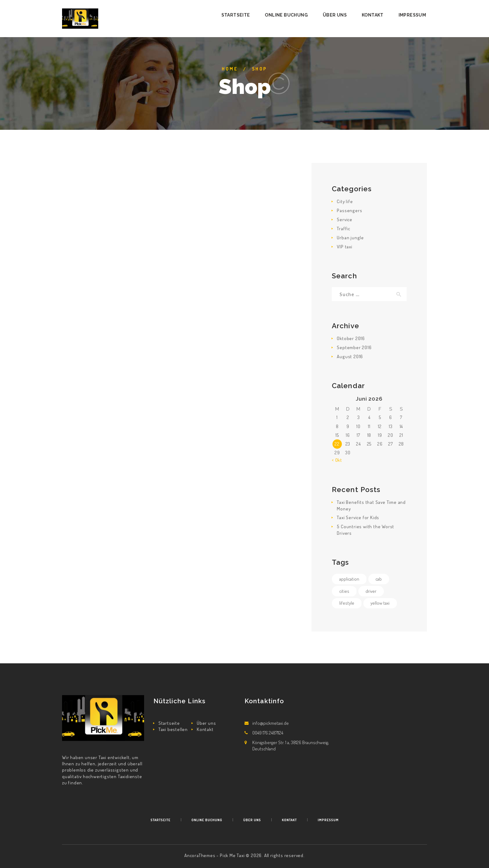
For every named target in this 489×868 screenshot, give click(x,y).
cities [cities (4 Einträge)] (344, 591)
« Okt (337, 460)
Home (230, 69)
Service (345, 219)
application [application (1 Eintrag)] (349, 579)
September (354, 347)
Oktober (351, 338)
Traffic (344, 229)
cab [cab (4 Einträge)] (379, 579)
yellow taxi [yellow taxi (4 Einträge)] (380, 603)
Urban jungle (350, 238)
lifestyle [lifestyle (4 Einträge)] (347, 603)
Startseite (169, 723)
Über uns (206, 723)
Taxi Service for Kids (358, 517)
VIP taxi (344, 247)
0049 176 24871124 (268, 733)
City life (345, 201)
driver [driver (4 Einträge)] (371, 591)
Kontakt (205, 729)
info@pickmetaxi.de (271, 723)
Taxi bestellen (173, 729)
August (350, 356)
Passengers (349, 210)
